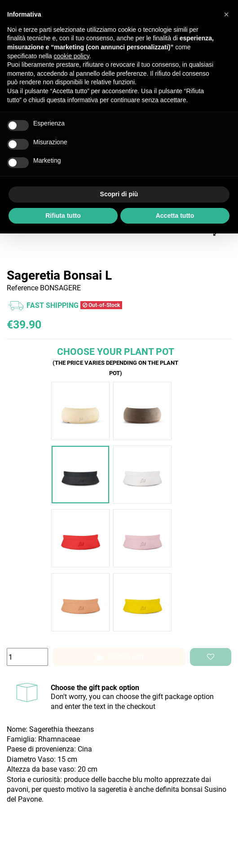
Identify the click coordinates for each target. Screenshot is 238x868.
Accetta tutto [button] (175, 216)
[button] (226, 14)
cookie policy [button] (72, 56)
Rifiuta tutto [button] (63, 216)
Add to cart (119, 657)
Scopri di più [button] (119, 194)
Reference (22, 288)
